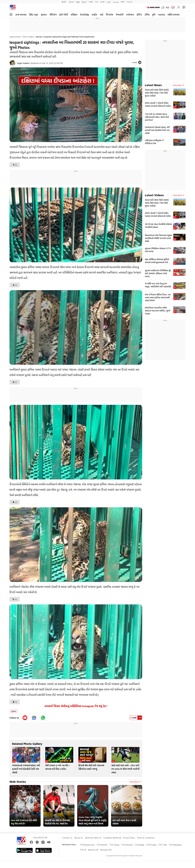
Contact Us (67, 838)
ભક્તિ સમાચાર (174, 15)
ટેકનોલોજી (84, 15)
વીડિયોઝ (53, 15)
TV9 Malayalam (175, 845)
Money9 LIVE (106, 850)
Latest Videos (154, 195)
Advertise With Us (93, 838)
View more (135, 782)
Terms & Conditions (146, 838)
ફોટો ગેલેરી (64, 15)
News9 (71, 2)
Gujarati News (15, 37)
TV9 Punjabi (151, 845)
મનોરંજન (130, 15)
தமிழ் (109, 2)
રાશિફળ (74, 15)
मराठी (91, 2)
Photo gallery (29, 37)
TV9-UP (129, 2)
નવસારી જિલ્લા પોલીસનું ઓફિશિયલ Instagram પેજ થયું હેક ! (76, 706)
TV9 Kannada (127, 845)
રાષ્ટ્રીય (94, 15)
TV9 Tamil (162, 845)
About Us (79, 838)
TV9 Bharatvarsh (87, 845)
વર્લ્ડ (101, 15)
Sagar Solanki (23, 63)
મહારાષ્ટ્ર (161, 15)
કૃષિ (154, 15)
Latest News (153, 85)
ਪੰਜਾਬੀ (103, 2)
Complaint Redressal (112, 838)
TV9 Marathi (102, 845)
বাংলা (97, 2)
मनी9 (123, 2)
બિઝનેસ (109, 15)
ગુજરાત (44, 15)
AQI (167, 7)
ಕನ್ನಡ (78, 2)
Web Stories (18, 782)
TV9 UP (83, 850)
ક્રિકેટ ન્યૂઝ (34, 15)
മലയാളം (116, 2)
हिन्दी (64, 2)
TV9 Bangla (139, 845)
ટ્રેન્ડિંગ (139, 15)
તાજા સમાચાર (21, 15)
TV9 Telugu (114, 845)
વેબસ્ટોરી (120, 15)
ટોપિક (147, 15)
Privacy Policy (129, 838)
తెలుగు (84, 2)
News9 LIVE (93, 850)
